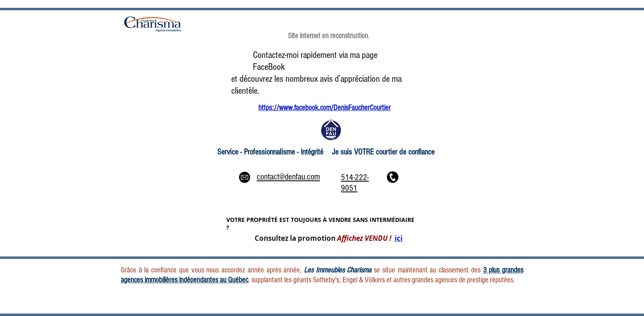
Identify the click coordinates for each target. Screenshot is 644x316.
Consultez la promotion (329, 238)
